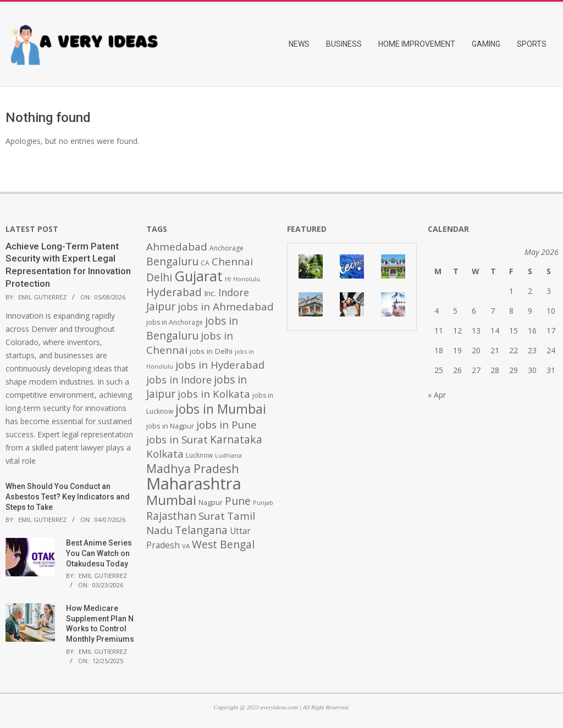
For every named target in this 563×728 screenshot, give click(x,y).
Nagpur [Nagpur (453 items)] (211, 502)
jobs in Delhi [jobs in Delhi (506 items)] (211, 351)
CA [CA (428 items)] (205, 263)
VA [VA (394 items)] (186, 546)
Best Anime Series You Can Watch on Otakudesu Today (99, 553)
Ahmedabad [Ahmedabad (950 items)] (177, 246)
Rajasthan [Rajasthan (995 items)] (171, 516)
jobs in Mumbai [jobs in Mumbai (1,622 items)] (221, 409)
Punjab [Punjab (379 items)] (263, 502)
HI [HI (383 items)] (228, 279)
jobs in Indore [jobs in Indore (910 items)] (179, 379)
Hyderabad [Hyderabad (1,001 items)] (174, 292)
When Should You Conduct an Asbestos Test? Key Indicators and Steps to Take (68, 496)
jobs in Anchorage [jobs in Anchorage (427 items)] (175, 322)
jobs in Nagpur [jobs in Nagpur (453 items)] (170, 426)
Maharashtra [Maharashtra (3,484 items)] (194, 484)
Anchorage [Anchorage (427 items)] (227, 248)
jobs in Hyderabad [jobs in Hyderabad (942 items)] (220, 365)
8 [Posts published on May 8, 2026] (511, 311)
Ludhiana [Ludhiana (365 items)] (228, 455)
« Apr (437, 395)
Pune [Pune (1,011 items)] (238, 501)
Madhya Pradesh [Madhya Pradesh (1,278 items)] (193, 468)
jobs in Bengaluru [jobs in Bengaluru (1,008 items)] (192, 328)
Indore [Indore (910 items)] (234, 292)
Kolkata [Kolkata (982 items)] (165, 454)
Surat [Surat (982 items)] (212, 516)
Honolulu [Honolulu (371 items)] (247, 279)
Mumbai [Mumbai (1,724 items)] (171, 500)
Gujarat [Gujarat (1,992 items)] (198, 276)
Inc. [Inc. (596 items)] (210, 293)
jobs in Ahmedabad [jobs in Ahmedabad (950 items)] (226, 306)
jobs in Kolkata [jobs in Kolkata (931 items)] (214, 394)
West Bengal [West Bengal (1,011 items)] (223, 544)
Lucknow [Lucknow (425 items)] (199, 455)
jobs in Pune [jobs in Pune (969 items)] (227, 425)
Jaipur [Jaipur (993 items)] (161, 307)
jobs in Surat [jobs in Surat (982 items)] (177, 440)
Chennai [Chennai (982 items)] (232, 262)
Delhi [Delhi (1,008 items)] (159, 277)
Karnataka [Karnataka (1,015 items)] (236, 439)
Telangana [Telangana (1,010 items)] (201, 530)
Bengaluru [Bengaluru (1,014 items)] (172, 261)
